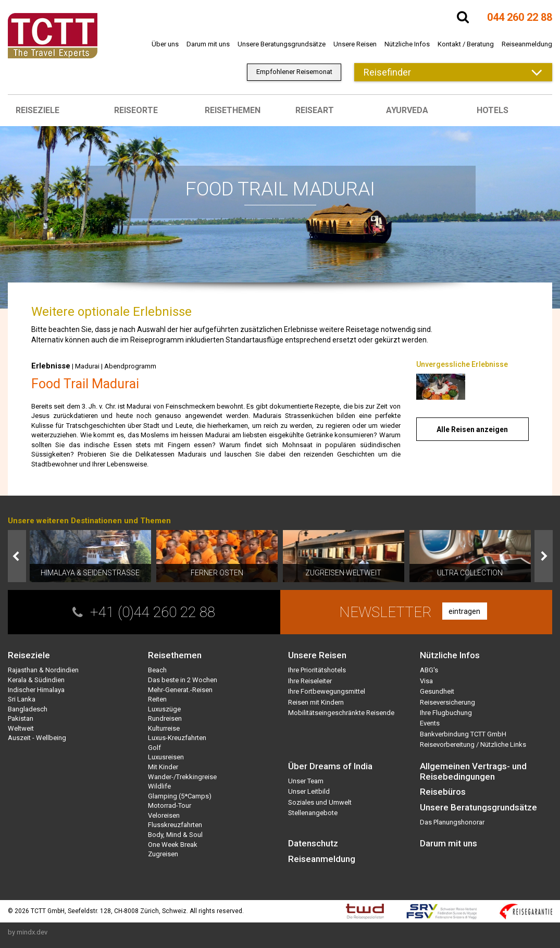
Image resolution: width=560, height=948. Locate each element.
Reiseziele (38, 110)
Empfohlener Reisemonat (294, 72)
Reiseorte (136, 110)
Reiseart (315, 110)
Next (544, 556)
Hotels (493, 110)
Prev (17, 556)
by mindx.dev (28, 932)
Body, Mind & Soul (175, 835)
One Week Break (173, 845)
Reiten (157, 699)
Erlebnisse (51, 366)
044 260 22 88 (520, 17)
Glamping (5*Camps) (180, 796)
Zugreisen (163, 854)
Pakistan (21, 718)
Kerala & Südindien (36, 680)
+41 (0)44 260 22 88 (153, 612)
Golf (154, 748)
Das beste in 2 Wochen (183, 680)
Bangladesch (28, 709)
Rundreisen (165, 718)
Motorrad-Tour (170, 805)
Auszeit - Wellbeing (37, 738)
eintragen (464, 611)
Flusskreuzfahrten (175, 825)
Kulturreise (164, 728)
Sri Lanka (22, 699)
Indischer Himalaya (36, 690)
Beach (157, 670)
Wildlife (159, 786)
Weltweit (21, 728)
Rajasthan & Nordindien (43, 670)
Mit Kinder (163, 767)
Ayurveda (407, 110)
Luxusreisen (166, 757)
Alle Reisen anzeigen (472, 429)
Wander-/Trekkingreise (182, 777)
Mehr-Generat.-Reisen (180, 690)
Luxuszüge (164, 709)
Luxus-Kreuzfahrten (177, 738)
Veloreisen (164, 815)
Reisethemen (233, 110)
